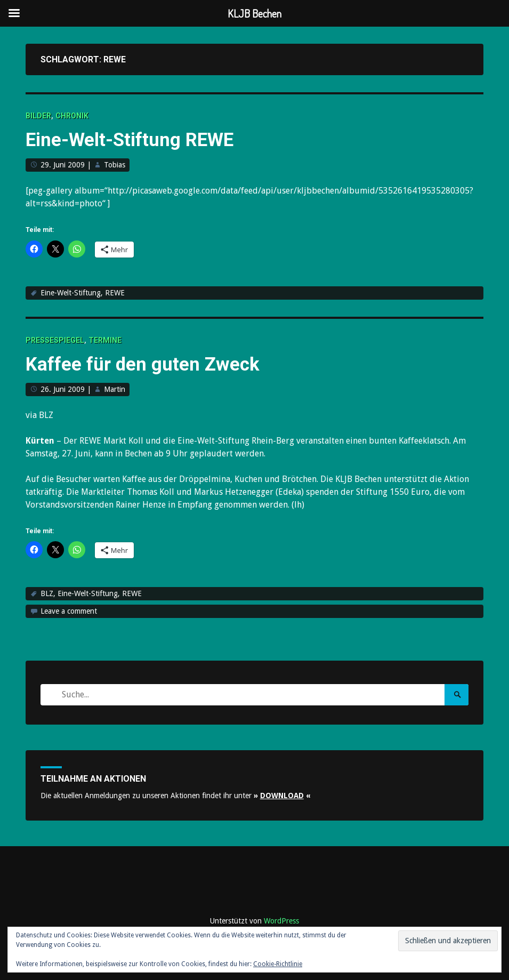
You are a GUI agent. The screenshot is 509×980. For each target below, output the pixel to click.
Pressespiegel (55, 340)
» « (282, 796)
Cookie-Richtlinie (278, 964)
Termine (105, 340)
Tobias (115, 165)
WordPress (281, 921)
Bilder (38, 116)
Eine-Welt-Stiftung (71, 293)
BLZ (47, 593)
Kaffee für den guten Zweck (157, 363)
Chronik (72, 116)
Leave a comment (69, 611)
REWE (115, 293)
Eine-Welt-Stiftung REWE (144, 139)
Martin (115, 389)
